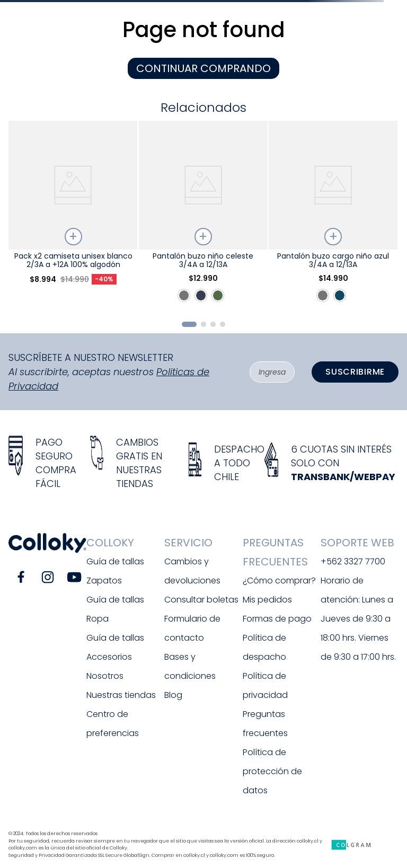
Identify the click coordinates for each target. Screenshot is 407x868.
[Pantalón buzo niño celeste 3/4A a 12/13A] (203, 216)
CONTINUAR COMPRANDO (203, 68)
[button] (189, 324)
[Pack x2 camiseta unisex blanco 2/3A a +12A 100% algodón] (73, 216)
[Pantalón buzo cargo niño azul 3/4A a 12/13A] (333, 216)
